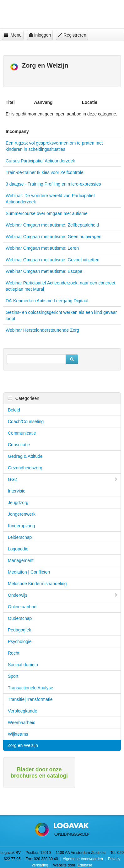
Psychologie (20, 641)
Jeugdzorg (18, 503)
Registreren (72, 35)
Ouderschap (20, 618)
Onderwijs (63, 595)
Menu (13, 35)
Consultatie (19, 445)
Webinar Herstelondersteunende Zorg (42, 330)
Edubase (84, 865)
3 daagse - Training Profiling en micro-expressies (53, 184)
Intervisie (17, 491)
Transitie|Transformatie (30, 699)
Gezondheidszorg (25, 468)
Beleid (14, 410)
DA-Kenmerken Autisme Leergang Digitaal (47, 301)
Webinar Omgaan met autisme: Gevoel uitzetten (53, 260)
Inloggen (40, 35)
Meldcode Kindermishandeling (37, 584)
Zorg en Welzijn (23, 745)
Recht (14, 653)
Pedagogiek (19, 630)
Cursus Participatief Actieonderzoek (40, 161)
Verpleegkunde (22, 711)
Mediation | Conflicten (29, 572)
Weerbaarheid (22, 722)
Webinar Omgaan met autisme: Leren (42, 248)
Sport (13, 676)
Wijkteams (18, 734)
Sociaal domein (23, 665)
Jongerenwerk (22, 514)
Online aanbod (22, 607)
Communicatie (22, 433)
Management (21, 560)
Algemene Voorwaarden (83, 859)
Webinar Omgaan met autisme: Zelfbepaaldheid (52, 225)
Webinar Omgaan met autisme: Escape (44, 271)
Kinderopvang (21, 526)
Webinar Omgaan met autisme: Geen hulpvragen (54, 237)
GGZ (63, 479)
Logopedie (18, 549)
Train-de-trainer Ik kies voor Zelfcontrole (45, 172)
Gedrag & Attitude (25, 456)
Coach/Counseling (26, 421)
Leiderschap (20, 537)
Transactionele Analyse (30, 688)
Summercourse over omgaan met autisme (47, 213)
